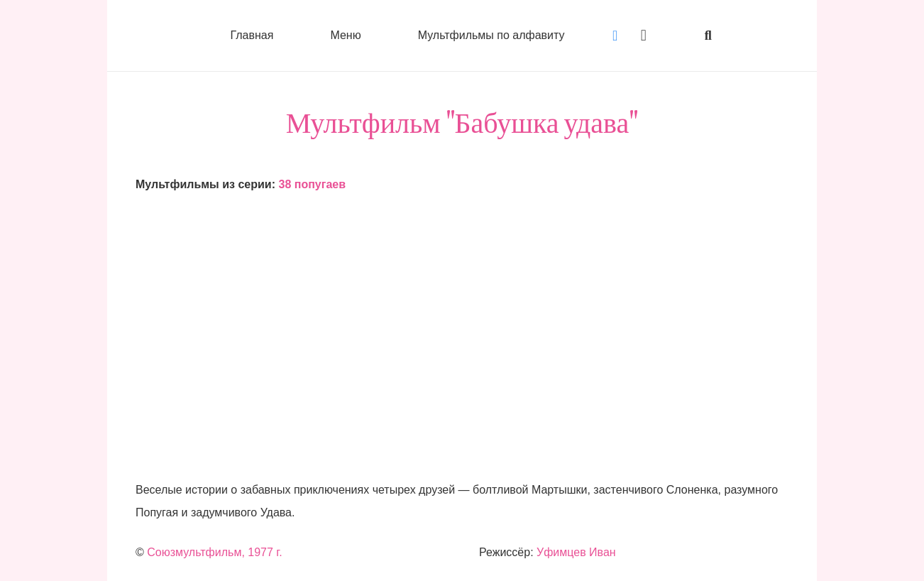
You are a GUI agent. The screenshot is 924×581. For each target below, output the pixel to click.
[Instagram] (644, 36)
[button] (708, 36)
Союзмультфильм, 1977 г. (214, 552)
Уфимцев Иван (576, 552)
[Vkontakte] (615, 36)
